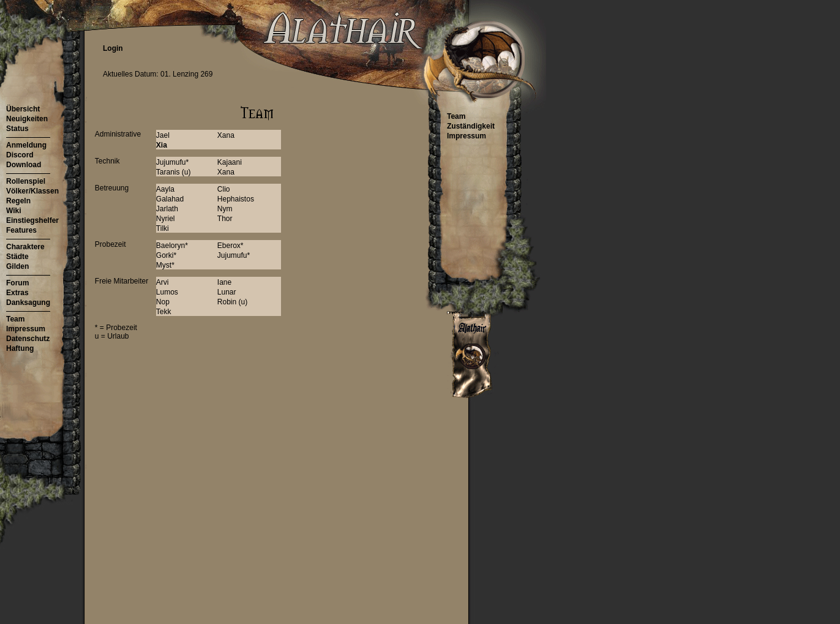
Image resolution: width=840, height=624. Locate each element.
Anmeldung (26, 145)
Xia (162, 145)
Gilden (17, 266)
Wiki (14, 211)
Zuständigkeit (471, 126)
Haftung (20, 348)
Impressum (26, 329)
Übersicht (23, 109)
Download (24, 165)
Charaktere (25, 247)
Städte (17, 257)
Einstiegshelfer (32, 220)
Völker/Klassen (32, 191)
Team (15, 319)
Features (21, 230)
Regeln (18, 201)
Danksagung (28, 303)
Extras (17, 293)
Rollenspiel (26, 181)
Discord (20, 155)
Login (113, 48)
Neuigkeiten (27, 119)
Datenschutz (28, 339)
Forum (17, 283)
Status (17, 129)
